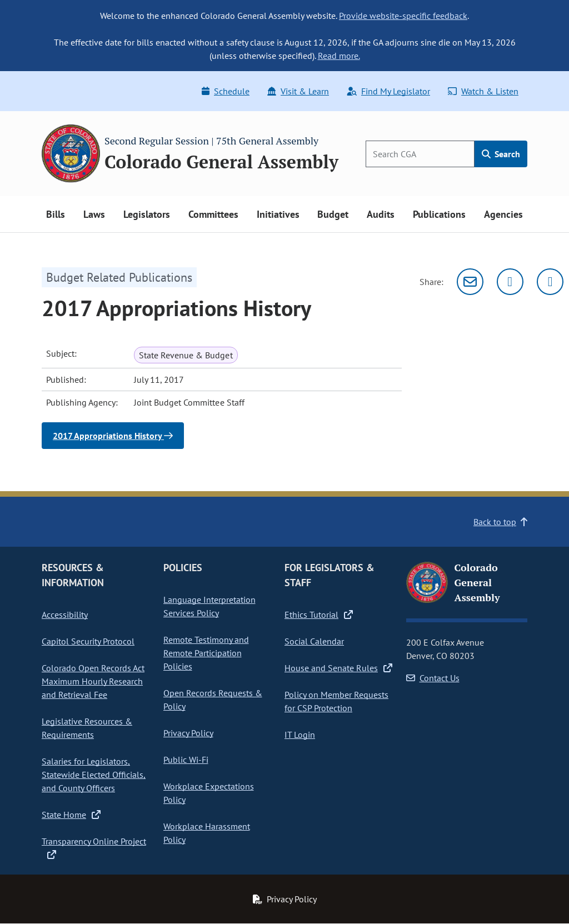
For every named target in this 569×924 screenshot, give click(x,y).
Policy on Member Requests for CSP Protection (336, 701)
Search (501, 154)
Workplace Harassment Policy (207, 833)
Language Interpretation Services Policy (209, 606)
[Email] (470, 282)
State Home (71, 815)
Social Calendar (314, 641)
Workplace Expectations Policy (209, 793)
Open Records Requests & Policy (213, 700)
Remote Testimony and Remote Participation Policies (206, 653)
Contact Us (433, 678)
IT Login (300, 735)
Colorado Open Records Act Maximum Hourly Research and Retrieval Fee (93, 681)
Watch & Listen (483, 91)
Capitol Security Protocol (88, 641)
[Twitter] (510, 282)
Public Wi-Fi (186, 760)
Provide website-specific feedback (403, 16)
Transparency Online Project (94, 847)
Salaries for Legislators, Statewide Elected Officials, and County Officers (94, 775)
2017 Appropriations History (113, 436)
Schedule (226, 91)
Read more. (339, 56)
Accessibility (65, 615)
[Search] (420, 154)
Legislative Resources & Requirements (87, 728)
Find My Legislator (388, 91)
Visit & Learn (298, 91)
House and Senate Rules (338, 668)
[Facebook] (550, 282)
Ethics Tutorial (319, 615)
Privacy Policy (188, 733)
